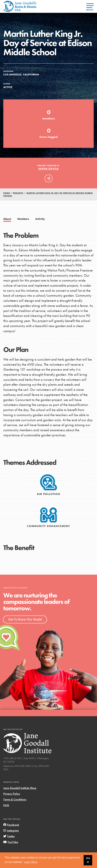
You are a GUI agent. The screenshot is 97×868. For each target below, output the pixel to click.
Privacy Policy (12, 794)
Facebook (11, 825)
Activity (40, 219)
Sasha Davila (48, 169)
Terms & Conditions (15, 799)
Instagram (11, 830)
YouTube (11, 842)
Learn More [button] (31, 862)
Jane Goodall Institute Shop (20, 788)
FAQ (6, 805)
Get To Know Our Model (25, 619)
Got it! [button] (88, 860)
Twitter (9, 836)
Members (23, 219)
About (7, 219)
